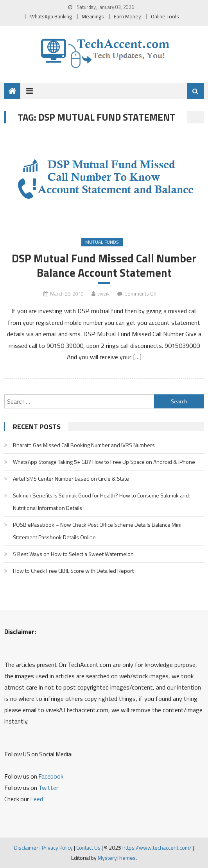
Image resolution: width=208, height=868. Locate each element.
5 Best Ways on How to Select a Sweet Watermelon (73, 554)
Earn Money (127, 16)
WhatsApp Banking (51, 16)
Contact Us (88, 848)
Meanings (93, 16)
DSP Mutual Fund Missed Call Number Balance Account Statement (104, 266)
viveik (103, 294)
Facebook (51, 776)
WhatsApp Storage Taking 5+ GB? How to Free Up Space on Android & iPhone (104, 462)
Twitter (48, 788)
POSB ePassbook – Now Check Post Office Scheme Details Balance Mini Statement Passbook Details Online (97, 531)
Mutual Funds (102, 242)
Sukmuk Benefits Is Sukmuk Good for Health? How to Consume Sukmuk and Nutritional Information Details (101, 502)
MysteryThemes (117, 858)
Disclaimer (26, 848)
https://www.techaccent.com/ (157, 848)
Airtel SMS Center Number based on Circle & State (71, 479)
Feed (37, 799)
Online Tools (165, 16)
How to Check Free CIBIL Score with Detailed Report (73, 571)
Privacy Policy (57, 848)
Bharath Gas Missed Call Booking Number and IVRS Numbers (84, 445)
